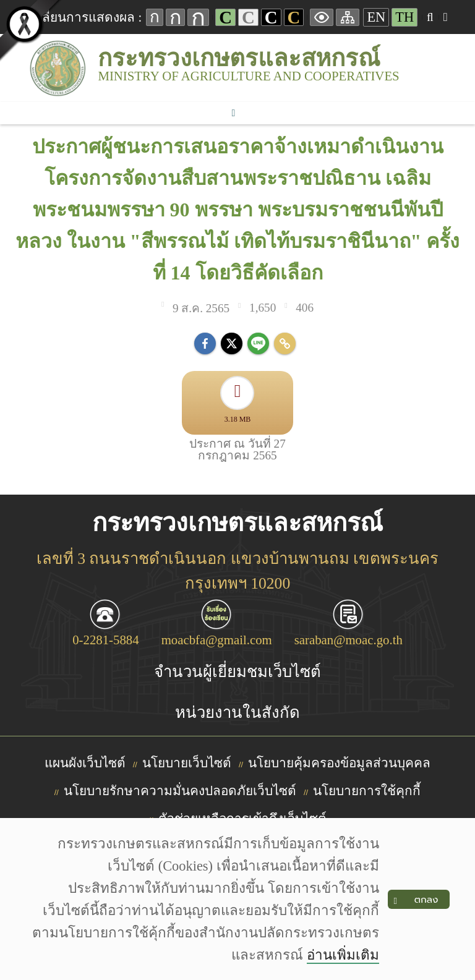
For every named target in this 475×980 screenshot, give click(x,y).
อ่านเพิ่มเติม (343, 955)
